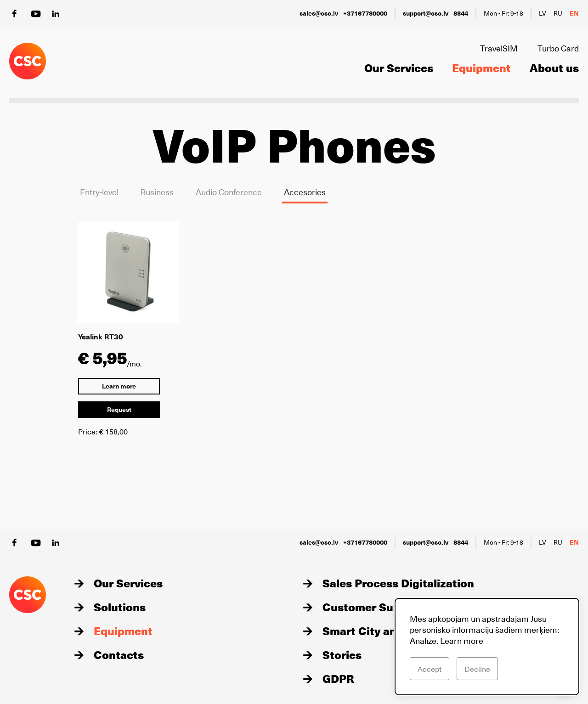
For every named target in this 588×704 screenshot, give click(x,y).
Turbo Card (558, 48)
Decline (477, 669)
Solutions (120, 607)
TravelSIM (499, 48)
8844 (461, 13)
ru (558, 13)
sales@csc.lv (319, 13)
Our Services (399, 68)
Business (157, 192)
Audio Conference (229, 192)
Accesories (305, 192)
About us (554, 68)
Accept (430, 669)
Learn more (119, 386)
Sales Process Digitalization (398, 583)
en (574, 13)
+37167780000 (365, 13)
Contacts (119, 654)
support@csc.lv (426, 13)
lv (543, 13)
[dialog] (487, 647)
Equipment (481, 68)
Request (119, 409)
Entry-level (99, 192)
